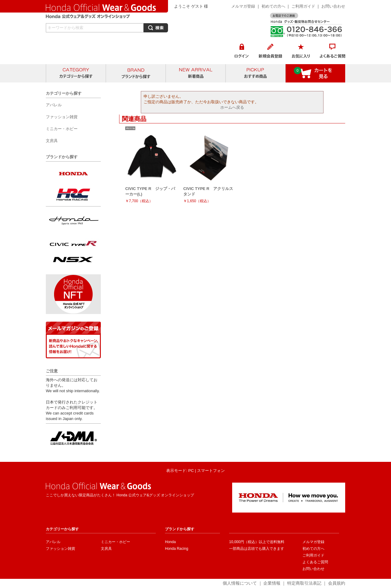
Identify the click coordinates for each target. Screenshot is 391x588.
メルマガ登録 (243, 6)
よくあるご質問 (315, 562)
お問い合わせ (333, 6)
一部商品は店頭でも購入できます (257, 549)
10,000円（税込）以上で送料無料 (257, 542)
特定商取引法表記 (304, 583)
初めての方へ (273, 6)
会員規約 (337, 583)
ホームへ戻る (232, 107)
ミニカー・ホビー (115, 542)
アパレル (53, 542)
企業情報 (272, 583)
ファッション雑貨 (60, 549)
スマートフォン (211, 471)
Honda (170, 542)
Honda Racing (177, 549)
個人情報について (240, 583)
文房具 (106, 549)
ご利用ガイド (304, 6)
